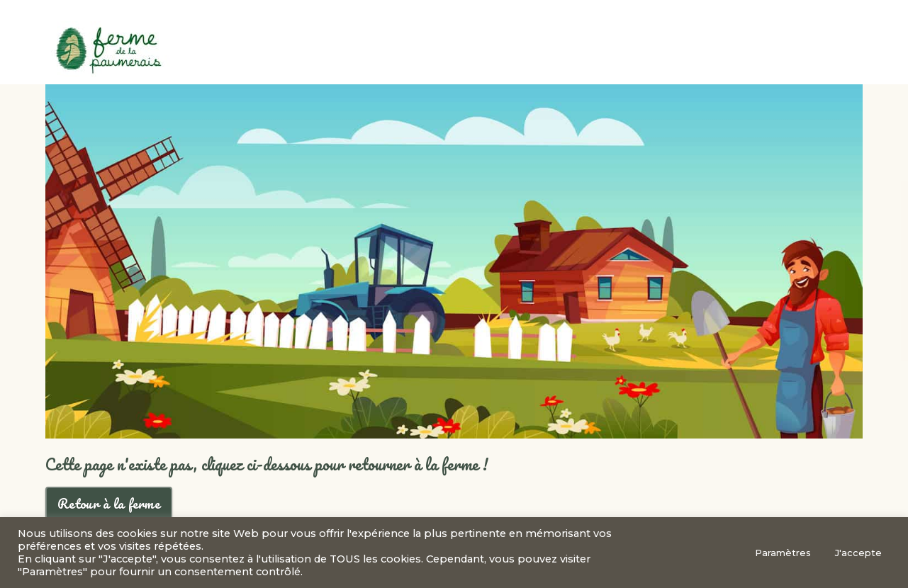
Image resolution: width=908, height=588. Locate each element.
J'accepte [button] (858, 553)
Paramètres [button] (783, 553)
